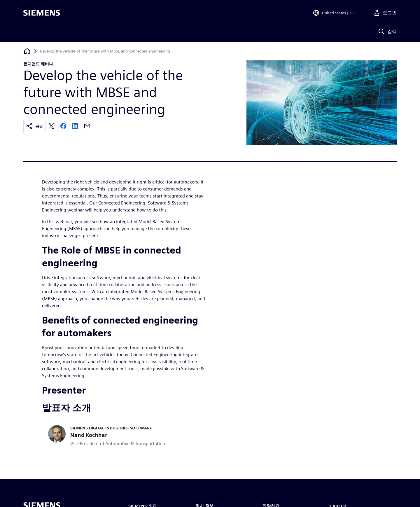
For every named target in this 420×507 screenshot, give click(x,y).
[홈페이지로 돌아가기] (27, 51)
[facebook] (63, 126)
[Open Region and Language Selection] (334, 13)
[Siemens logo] (42, 13)
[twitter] (51, 126)
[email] (87, 126)
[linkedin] (75, 126)
